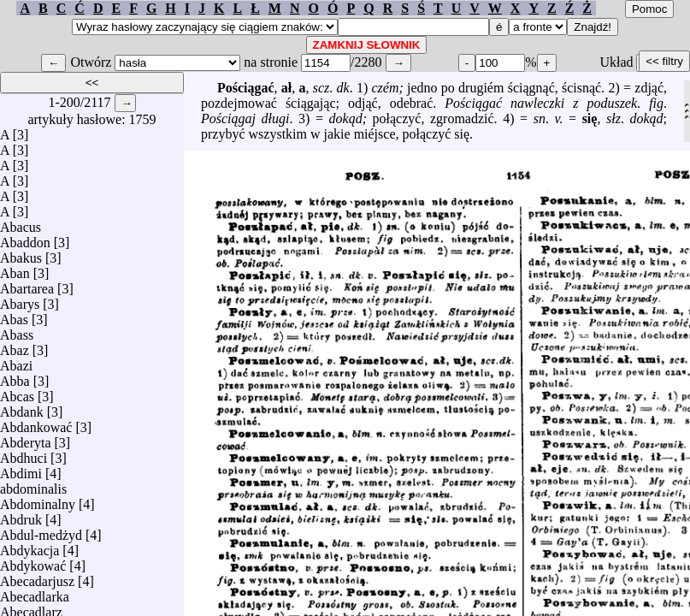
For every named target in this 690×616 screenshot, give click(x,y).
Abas (14, 315)
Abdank (22, 408)
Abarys (20, 300)
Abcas (17, 392)
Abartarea (27, 284)
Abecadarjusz (37, 577)
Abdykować (33, 562)
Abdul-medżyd (41, 531)
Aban (15, 269)
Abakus (21, 254)
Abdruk (21, 515)
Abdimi (21, 469)
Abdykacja (29, 546)
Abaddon (25, 238)
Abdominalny (38, 500)
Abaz (15, 346)
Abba (15, 377)
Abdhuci (24, 454)
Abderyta (26, 438)
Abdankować (36, 423)
